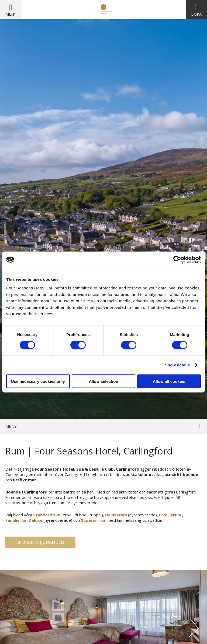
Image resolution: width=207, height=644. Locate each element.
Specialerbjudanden (40, 542)
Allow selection (103, 381)
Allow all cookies (169, 381)
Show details (177, 365)
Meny (11, 14)
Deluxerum (116, 515)
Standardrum (47, 515)
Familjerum (170, 515)
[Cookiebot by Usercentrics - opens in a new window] (177, 260)
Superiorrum (94, 520)
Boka (196, 14)
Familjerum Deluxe (24, 520)
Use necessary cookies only (38, 381)
